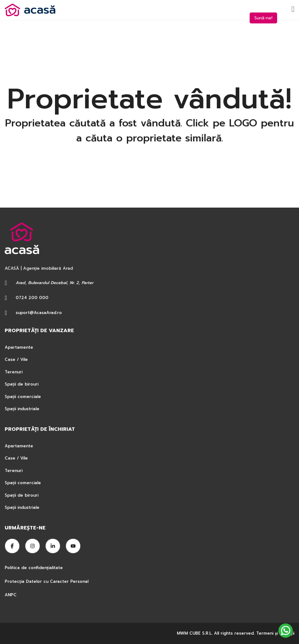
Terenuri (14, 372)
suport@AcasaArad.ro (39, 313)
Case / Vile (16, 359)
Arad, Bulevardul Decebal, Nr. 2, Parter (55, 283)
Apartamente (19, 347)
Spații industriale (22, 409)
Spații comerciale (23, 397)
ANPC (11, 595)
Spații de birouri (22, 384)
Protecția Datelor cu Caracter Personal (47, 581)
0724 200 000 (32, 298)
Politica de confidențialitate (35, 568)
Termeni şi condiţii (275, 633)
